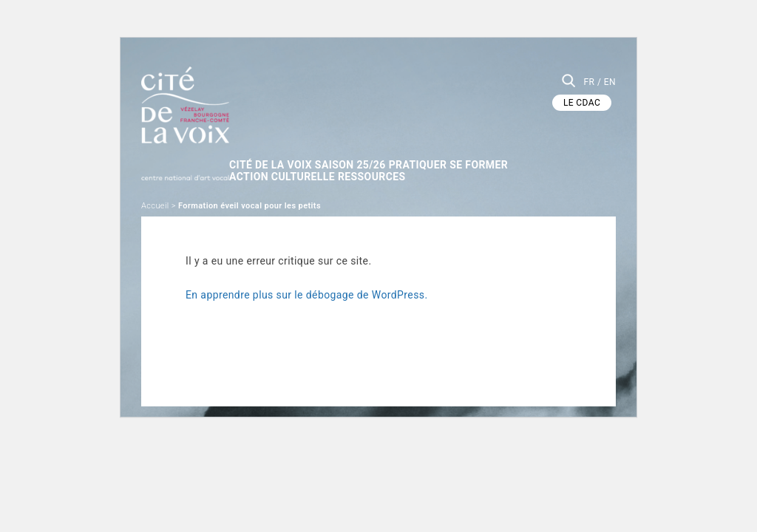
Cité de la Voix (272, 149)
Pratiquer (442, 149)
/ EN (607, 82)
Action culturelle (284, 163)
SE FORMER (514, 149)
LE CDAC (582, 103)
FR (589, 82)
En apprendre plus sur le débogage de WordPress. (307, 282)
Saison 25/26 (363, 149)
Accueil (155, 193)
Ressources (384, 163)
